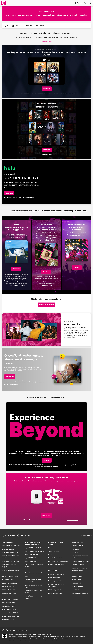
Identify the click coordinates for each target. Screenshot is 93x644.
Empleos (34, 634)
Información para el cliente (43, 637)
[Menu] (90, 3)
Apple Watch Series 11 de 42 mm (34, 548)
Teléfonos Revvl (8, 590)
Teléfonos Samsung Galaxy (9, 583)
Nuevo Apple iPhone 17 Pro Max (11, 613)
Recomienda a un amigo (55, 558)
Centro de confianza (22, 637)
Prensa (30, 634)
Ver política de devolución (79, 546)
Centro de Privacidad (78, 586)
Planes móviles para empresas (10, 570)
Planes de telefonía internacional (11, 546)
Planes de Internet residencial (10, 552)
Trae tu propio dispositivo (55, 581)
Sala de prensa (76, 590)
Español (89, 535)
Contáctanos (75, 549)
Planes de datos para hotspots (10, 561)
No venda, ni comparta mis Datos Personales (26, 639)
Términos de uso (75, 637)
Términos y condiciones (65, 637)
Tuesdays (54, 551)
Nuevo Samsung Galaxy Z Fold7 (10, 616)
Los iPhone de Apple (7, 580)
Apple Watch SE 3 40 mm (32, 555)
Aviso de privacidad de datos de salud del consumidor (57, 639)
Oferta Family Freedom (55, 590)
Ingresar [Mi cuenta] (78, 3)
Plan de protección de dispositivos (58, 561)
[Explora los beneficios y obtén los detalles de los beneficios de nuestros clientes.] (46, 305)
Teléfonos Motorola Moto (9, 593)
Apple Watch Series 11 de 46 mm (34, 551)
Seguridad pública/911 (55, 637)
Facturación (75, 552)
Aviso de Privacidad (13, 637)
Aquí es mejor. (72, 324)
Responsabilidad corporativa (80, 593)
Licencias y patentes (40, 639)
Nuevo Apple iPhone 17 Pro (9, 610)
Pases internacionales (8, 549)
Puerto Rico (49, 634)
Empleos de (78, 583)
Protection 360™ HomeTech (56, 565)
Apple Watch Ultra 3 (30, 561)
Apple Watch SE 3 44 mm (32, 558)
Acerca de (11, 634)
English (83, 535)
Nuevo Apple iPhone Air (8, 603)
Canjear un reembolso (78, 565)
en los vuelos (53, 555)
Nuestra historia (76, 580)
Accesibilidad (83, 637)
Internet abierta (12, 639)
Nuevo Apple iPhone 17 (8, 606)
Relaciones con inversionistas (21, 634)
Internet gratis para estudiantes (81, 561)
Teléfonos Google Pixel (8, 586)
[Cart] (85, 3)
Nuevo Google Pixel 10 (8, 620)
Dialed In (27, 576)
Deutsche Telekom (41, 634)
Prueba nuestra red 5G (55, 578)
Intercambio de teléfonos (55, 593)
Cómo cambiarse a (56, 574)
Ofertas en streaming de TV (56, 548)
